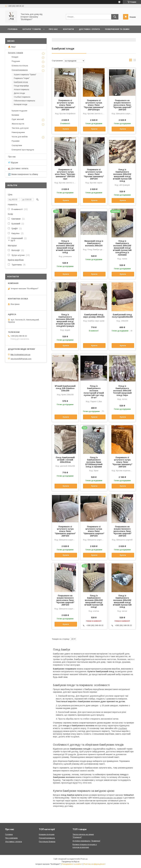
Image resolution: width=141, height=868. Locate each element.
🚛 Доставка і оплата (18, 168)
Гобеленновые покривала (24, 101)
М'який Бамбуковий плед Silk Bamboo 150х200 (65, 388)
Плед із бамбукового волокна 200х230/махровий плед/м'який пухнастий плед (122, 175)
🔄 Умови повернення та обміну (23, 174)
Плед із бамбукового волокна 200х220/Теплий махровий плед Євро (122, 391)
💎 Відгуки (13, 163)
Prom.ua (84, 859)
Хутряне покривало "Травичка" (86, 841)
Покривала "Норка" (22, 78)
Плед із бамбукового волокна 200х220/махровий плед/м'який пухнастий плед (65, 247)
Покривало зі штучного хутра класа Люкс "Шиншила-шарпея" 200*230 (65, 531)
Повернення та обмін (117, 29)
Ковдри (15, 57)
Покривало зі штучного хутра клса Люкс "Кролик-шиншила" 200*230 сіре (65, 174)
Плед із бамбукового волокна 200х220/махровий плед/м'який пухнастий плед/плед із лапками (122, 248)
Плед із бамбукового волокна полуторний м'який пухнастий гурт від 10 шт (94, 392)
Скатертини (17, 145)
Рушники (16, 141)
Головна (13, 29)
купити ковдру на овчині (111, 798)
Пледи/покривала (20, 70)
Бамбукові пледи (21, 82)
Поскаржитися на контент (72, 864)
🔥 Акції (12, 47)
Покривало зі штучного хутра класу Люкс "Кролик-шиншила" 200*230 (65, 105)
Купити (66, 129)
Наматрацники (18, 132)
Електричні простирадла (23, 150)
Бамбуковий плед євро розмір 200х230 (94, 316)
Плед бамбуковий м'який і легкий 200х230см (65, 460)
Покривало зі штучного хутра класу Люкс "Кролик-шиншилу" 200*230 (94, 174)
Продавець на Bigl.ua (70, 862)
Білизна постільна (20, 66)
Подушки (16, 61)
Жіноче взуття (18, 124)
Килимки (15, 115)
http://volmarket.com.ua (20, 355)
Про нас (53, 29)
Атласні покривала (21, 90)
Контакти (68, 29)
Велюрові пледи (21, 104)
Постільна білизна (47, 842)
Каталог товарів (32, 29)
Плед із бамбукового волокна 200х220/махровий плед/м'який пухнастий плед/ (94, 601)
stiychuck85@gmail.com (21, 359)
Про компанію (11, 838)
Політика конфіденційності (95, 864)
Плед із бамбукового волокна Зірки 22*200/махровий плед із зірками (94, 462)
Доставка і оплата (89, 29)
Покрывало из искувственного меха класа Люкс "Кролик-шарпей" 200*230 (122, 105)
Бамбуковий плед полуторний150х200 (122, 316)
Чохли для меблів (20, 137)
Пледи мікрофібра (21, 86)
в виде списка (135, 61)
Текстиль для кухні (20, 128)
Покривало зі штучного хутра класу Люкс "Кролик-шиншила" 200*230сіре (94, 105)
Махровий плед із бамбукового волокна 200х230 (94, 243)
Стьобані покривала (22, 97)
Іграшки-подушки (19, 111)
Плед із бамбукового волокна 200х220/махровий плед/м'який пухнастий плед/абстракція (65, 320)
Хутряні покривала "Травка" (25, 75)
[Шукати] (115, 17)
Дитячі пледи (19, 93)
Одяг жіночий (18, 119)
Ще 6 (13, 240)
